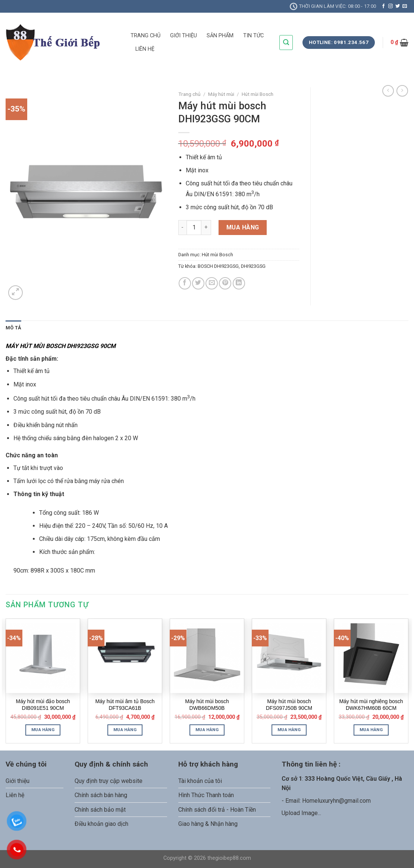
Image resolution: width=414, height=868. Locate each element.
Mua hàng (243, 227)
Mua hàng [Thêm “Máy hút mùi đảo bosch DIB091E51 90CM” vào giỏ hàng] (43, 730)
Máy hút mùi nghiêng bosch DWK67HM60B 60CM (371, 705)
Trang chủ (189, 94)
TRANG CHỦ (145, 36)
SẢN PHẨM (220, 36)
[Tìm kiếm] (286, 42)
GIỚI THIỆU (184, 36)
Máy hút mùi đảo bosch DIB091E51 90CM (43, 705)
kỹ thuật (53, 494)
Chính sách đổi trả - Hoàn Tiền (217, 810)
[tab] (13, 328)
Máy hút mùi (221, 94)
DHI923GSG (253, 266)
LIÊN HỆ (145, 49)
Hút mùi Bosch (258, 94)
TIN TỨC (253, 36)
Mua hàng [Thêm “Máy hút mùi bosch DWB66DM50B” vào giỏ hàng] (207, 730)
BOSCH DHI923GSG (218, 266)
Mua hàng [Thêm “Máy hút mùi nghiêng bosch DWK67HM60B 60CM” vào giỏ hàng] (371, 730)
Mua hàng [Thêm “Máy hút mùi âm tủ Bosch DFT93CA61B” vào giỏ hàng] (125, 730)
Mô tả (13, 328)
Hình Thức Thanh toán (206, 795)
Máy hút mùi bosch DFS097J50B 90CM (289, 705)
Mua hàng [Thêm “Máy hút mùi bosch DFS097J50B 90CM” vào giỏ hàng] (289, 730)
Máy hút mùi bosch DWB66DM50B (207, 705)
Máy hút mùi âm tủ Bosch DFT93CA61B (125, 705)
